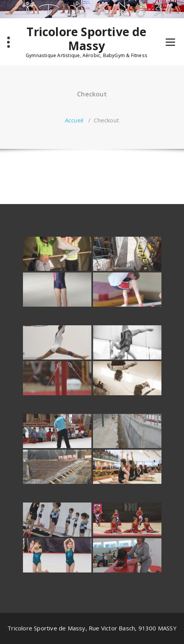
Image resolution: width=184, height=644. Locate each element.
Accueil (74, 120)
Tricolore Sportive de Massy (86, 39)
